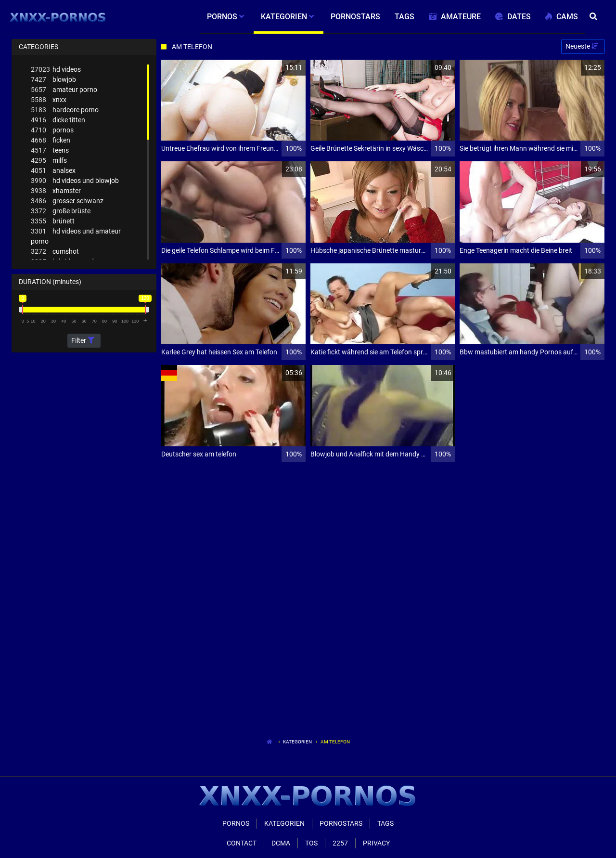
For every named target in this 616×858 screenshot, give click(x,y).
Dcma (281, 843)
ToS (311, 843)
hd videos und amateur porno (76, 236)
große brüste (61, 211)
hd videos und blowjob (75, 181)
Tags (385, 823)
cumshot (55, 252)
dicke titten (58, 120)
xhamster (56, 191)
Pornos (236, 823)
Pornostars (341, 823)
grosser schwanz (67, 201)
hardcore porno (65, 110)
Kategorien (297, 742)
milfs (49, 161)
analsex (53, 171)
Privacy (376, 843)
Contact (242, 843)
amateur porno (64, 90)
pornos (52, 130)
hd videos (56, 70)
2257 (340, 843)
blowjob (53, 80)
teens (50, 150)
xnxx (49, 100)
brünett (53, 221)
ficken (51, 140)
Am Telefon (335, 742)
